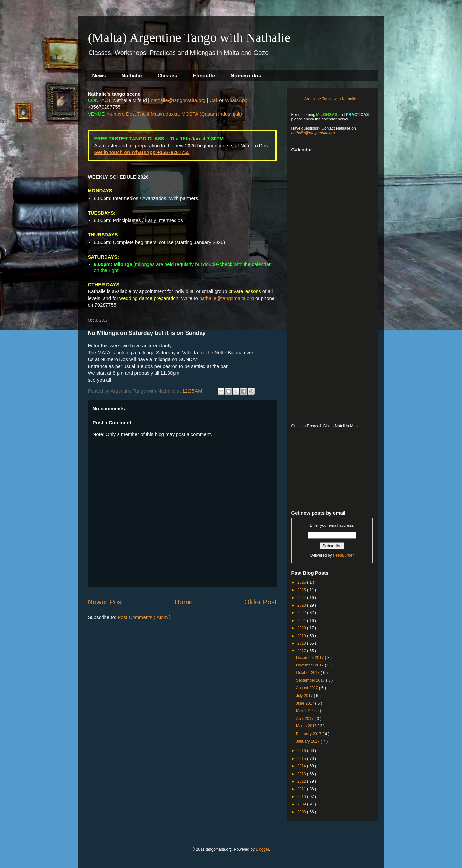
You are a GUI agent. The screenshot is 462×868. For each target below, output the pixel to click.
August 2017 (308, 688)
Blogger (262, 849)
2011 (302, 789)
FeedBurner (343, 555)
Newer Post (106, 602)
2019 (302, 636)
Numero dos (246, 76)
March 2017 (307, 726)
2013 (302, 774)
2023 (302, 605)
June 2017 (306, 703)
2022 (302, 613)
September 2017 (311, 680)
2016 (302, 751)
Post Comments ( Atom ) (144, 617)
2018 (302, 643)
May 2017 (305, 711)
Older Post (260, 602)
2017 (302, 651)
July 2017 (305, 696)
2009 (302, 804)
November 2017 (310, 665)
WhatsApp (236, 100)
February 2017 (309, 734)
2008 (302, 812)
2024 (302, 598)
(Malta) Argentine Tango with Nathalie (189, 38)
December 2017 (310, 658)
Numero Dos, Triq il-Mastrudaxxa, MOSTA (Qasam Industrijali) (175, 114)
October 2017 (308, 673)
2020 (302, 628)
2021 (302, 621)
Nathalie (132, 76)
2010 (302, 797)
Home (184, 602)
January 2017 (308, 741)
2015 (302, 759)
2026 (302, 582)
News (99, 76)
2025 (302, 590)
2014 (302, 766)
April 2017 (305, 719)
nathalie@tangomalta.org (178, 100)
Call (214, 100)
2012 (302, 781)
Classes (168, 76)
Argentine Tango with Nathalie (330, 99)
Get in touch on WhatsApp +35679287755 (142, 152)
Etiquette (204, 76)
